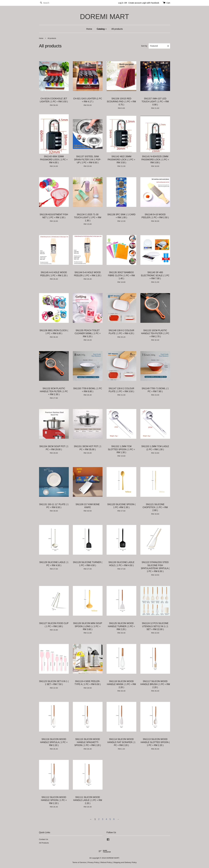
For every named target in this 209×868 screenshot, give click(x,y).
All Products (44, 843)
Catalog (102, 29)
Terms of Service (79, 862)
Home (89, 29)
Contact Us (44, 839)
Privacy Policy (93, 862)
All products (117, 29)
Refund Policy (106, 862)
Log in (121, 3)
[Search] (47, 3)
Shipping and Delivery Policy (125, 862)
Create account (135, 3)
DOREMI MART (104, 17)
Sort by (144, 46)
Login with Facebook (150, 3)
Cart (168, 3)
